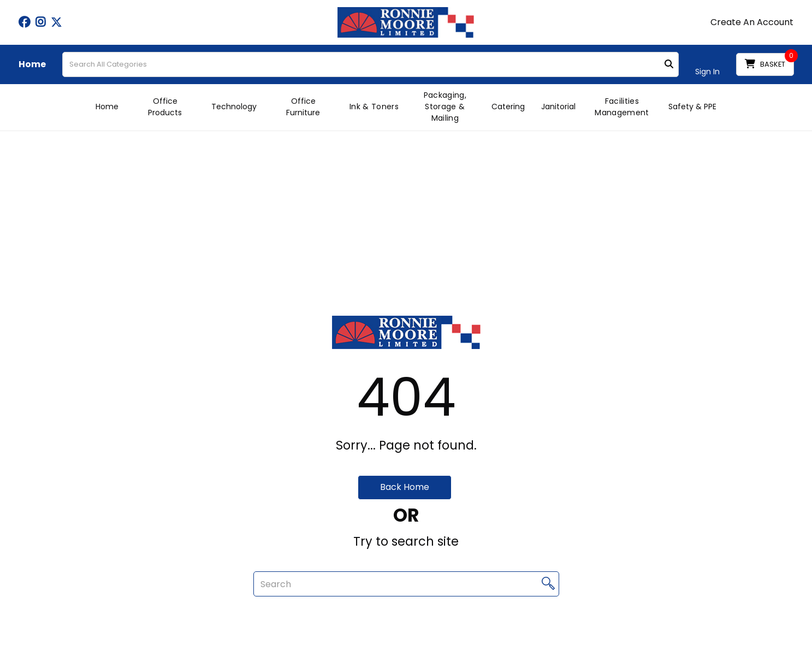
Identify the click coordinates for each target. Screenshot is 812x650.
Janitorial (558, 107)
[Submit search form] (669, 65)
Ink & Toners (374, 107)
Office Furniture (303, 107)
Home (32, 64)
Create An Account (752, 22)
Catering (508, 107)
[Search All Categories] (371, 64)
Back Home (405, 487)
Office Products (165, 107)
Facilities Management (622, 107)
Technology (234, 107)
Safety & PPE (692, 107)
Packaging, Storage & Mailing (445, 107)
